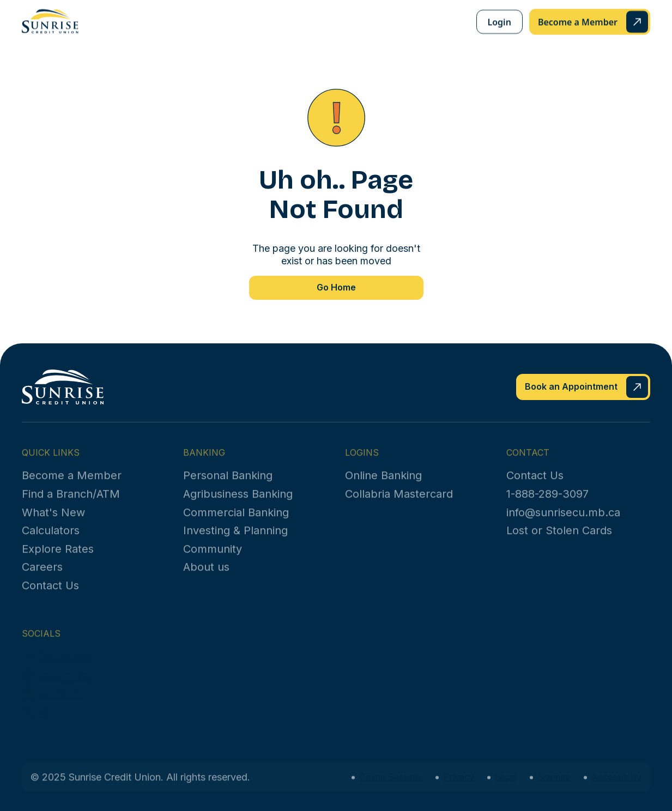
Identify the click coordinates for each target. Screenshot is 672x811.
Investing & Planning (235, 539)
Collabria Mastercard (399, 503)
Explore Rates (58, 557)
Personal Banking (228, 484)
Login (500, 22)
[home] (50, 21)
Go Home (336, 287)
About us (206, 576)
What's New (53, 521)
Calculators (51, 539)
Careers (42, 576)
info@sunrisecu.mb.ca (563, 521)
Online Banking (383, 484)
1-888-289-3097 (547, 503)
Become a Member (72, 484)
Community (213, 557)
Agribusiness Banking (238, 503)
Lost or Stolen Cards (559, 539)
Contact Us (50, 594)
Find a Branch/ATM (71, 503)
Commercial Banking (236, 521)
